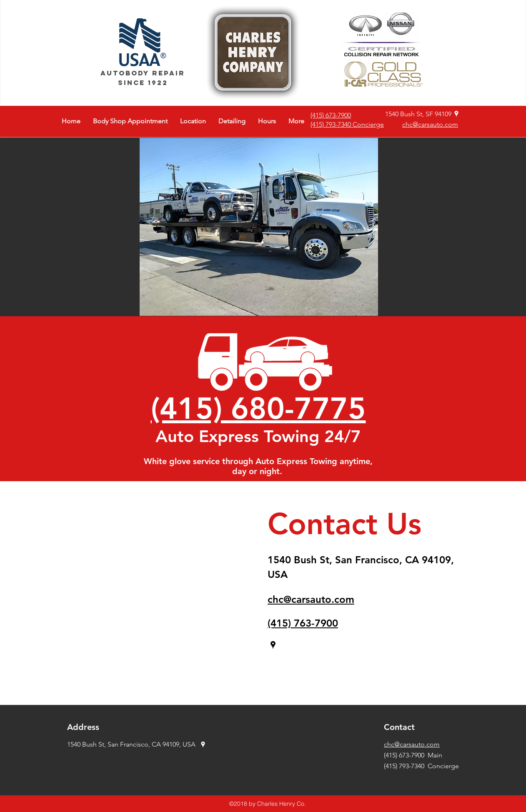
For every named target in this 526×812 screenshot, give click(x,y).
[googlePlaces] (456, 114)
